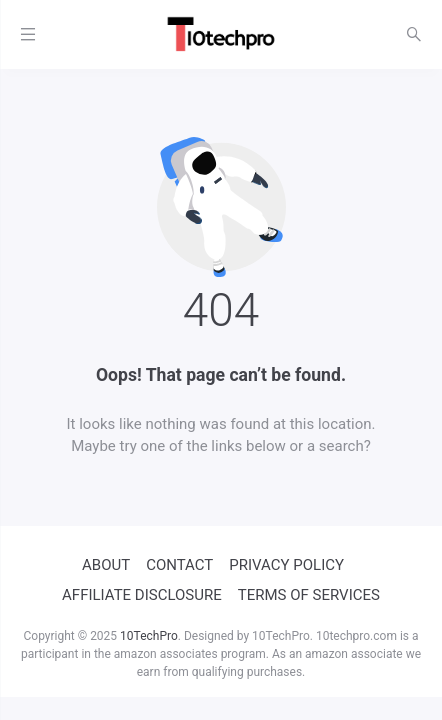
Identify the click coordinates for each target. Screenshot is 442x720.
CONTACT (179, 565)
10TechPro (149, 636)
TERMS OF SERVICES (309, 595)
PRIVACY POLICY (286, 565)
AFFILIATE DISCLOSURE (142, 595)
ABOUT (106, 565)
